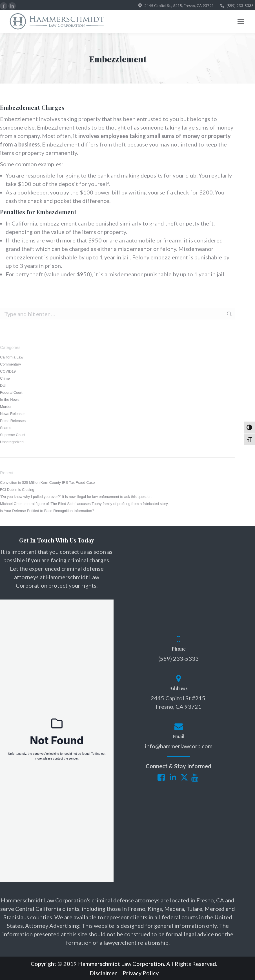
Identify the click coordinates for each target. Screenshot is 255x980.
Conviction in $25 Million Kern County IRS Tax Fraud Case (47, 483)
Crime (5, 378)
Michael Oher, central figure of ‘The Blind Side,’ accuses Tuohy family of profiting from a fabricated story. (84, 504)
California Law (12, 357)
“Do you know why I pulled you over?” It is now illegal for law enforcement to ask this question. (76, 497)
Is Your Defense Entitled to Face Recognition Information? (47, 511)
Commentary (10, 364)
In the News (10, 400)
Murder (6, 407)
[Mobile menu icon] (241, 21)
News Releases (13, 414)
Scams (6, 428)
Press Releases (13, 421)
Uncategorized (12, 442)
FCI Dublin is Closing (17, 490)
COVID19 (8, 371)
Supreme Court (12, 435)
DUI (3, 385)
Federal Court (11, 392)
